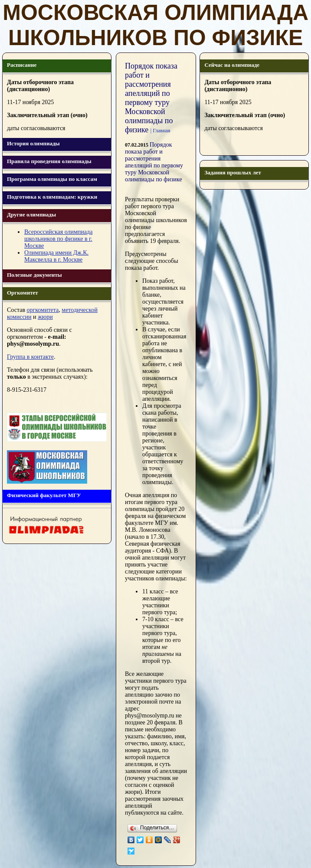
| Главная (160, 131)
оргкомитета (43, 310)
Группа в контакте (30, 357)
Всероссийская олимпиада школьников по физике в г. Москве (58, 239)
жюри (45, 317)
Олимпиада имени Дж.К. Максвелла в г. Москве (56, 256)
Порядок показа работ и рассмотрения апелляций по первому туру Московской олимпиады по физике (154, 162)
